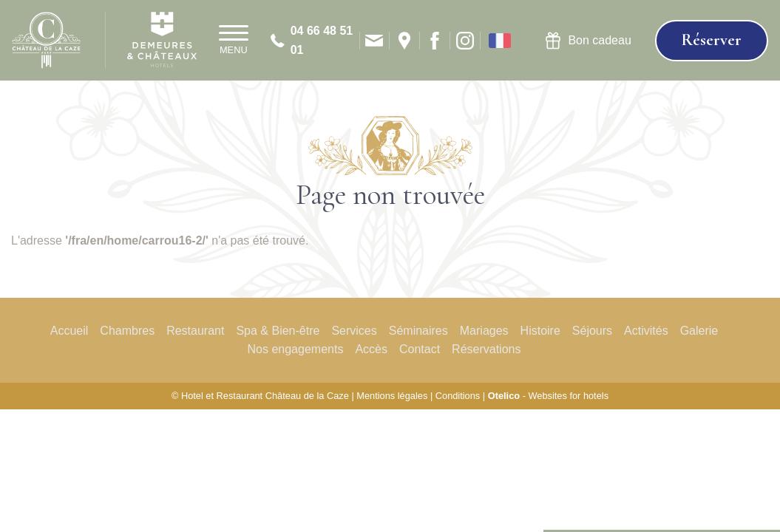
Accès (371, 349)
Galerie (699, 331)
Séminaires (418, 331)
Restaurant (195, 331)
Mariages (484, 331)
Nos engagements (296, 349)
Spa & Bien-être (278, 331)
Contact (420, 349)
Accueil (69, 331)
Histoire (540, 331)
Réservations (486, 349)
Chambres (127, 331)
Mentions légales (392, 396)
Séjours (592, 331)
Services (354, 331)
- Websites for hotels (548, 396)
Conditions (458, 396)
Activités (646, 331)
